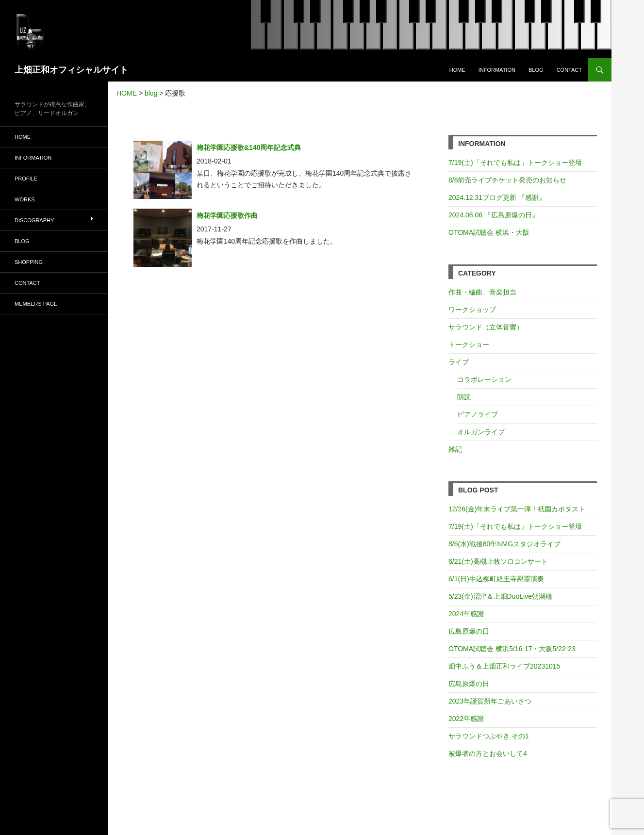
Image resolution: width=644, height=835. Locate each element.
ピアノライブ (478, 414)
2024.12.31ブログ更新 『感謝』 (497, 197)
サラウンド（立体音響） (486, 327)
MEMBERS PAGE (36, 304)
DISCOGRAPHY (34, 220)
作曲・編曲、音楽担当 (482, 292)
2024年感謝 (466, 614)
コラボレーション (484, 379)
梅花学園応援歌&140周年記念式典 (249, 147)
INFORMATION (497, 70)
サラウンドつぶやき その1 (489, 736)
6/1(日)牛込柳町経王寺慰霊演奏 (496, 579)
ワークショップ (472, 310)
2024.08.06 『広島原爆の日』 (494, 215)
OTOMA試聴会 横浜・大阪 (489, 232)
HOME (457, 70)
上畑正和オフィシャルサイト (71, 70)
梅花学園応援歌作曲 (227, 215)
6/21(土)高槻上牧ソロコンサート (498, 561)
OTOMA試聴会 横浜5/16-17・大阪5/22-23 (512, 649)
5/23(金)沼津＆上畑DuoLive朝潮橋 (500, 596)
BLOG (536, 70)
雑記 (455, 449)
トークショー (469, 344)
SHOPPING (29, 262)
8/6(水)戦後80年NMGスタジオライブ (504, 544)
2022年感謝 (466, 719)
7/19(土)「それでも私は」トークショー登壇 (515, 163)
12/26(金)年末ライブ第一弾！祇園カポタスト (517, 509)
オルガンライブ (481, 432)
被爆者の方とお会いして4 (488, 753)
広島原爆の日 (469, 631)
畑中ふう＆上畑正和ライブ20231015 (504, 666)
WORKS (25, 199)
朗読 (464, 397)
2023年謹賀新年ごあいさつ (490, 701)
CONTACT (569, 70)
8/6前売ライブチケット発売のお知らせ (507, 180)
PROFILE (26, 179)
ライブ (459, 362)
